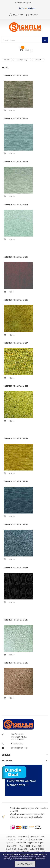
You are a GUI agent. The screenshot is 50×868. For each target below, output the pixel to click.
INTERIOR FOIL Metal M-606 (16, 300)
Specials (10, 842)
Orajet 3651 (37, 846)
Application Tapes (36, 842)
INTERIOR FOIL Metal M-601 (16, 75)
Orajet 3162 (11, 849)
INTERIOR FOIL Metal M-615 (16, 620)
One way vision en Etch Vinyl (18, 852)
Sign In (21, 8)
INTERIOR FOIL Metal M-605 (16, 257)
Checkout (34, 15)
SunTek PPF (21, 842)
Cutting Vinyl (22, 60)
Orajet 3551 (25, 846)
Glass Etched (36, 840)
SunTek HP (34, 837)
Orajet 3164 (23, 849)
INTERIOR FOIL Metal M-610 (16, 438)
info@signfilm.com (19, 748)
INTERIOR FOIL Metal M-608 (16, 386)
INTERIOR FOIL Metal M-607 (16, 343)
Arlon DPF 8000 (37, 849)
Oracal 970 (11, 837)
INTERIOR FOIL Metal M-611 (16, 481)
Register (32, 8)
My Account (18, 15)
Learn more (41, 859)
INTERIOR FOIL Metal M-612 (16, 524)
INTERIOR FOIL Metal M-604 (16, 205)
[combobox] (25, 40)
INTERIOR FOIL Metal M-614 (16, 567)
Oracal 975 (23, 837)
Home (7, 60)
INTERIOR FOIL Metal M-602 (16, 118)
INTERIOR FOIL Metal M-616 (16, 663)
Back (5, 68)
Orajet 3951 (13, 846)
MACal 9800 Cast (21, 840)
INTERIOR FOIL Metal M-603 (16, 161)
